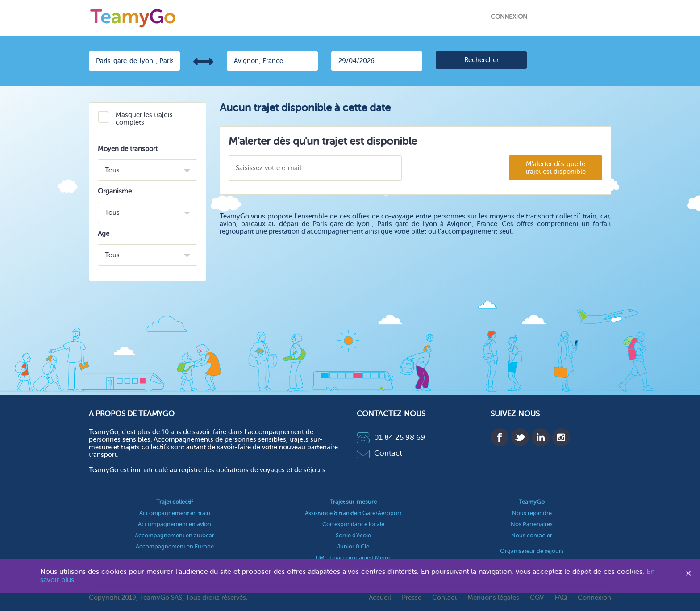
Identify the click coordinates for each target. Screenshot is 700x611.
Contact (379, 453)
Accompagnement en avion (175, 524)
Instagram (561, 437)
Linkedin (541, 437)
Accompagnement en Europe (175, 546)
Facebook (500, 437)
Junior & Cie (353, 546)
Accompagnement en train (175, 513)
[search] (481, 60)
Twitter (520, 437)
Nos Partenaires (532, 524)
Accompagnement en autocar (175, 535)
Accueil (380, 598)
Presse (412, 598)
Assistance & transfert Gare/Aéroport (353, 513)
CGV (537, 598)
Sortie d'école (353, 535)
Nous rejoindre (532, 513)
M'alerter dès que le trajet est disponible (556, 168)
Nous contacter (532, 535)
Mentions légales (493, 598)
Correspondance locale (353, 524)
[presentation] (455, 169)
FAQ (561, 598)
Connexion (509, 17)
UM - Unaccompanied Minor (353, 558)
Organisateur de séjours (532, 551)
